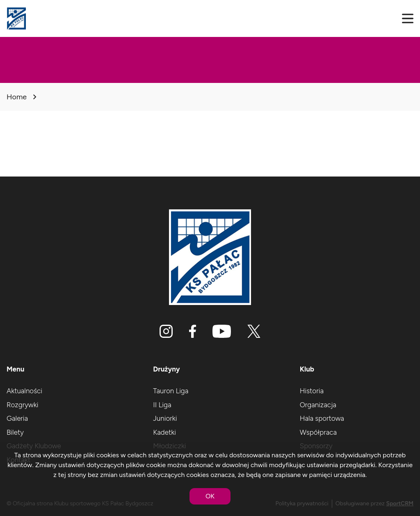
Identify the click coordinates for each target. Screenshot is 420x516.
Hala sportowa (322, 418)
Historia (312, 391)
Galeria (17, 418)
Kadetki (164, 432)
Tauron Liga (171, 391)
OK (210, 496)
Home (17, 97)
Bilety (15, 432)
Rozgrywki (22, 405)
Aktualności (24, 391)
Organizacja (318, 405)
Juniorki (165, 418)
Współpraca (318, 432)
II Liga (162, 405)
